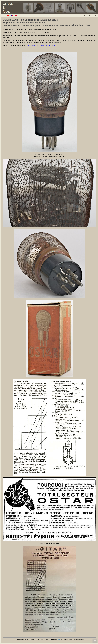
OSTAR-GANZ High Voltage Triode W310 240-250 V (43, 45)
